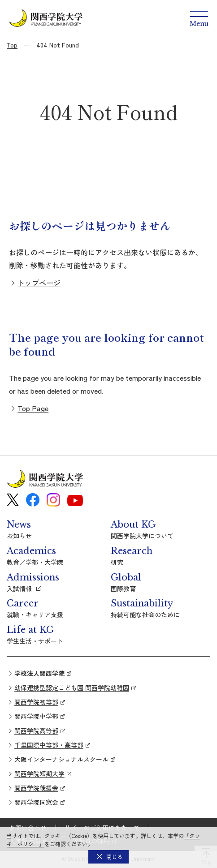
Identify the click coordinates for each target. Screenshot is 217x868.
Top (12, 45)
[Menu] (199, 18)
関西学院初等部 (36, 702)
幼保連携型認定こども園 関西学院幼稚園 (72, 688)
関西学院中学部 (36, 716)
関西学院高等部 (36, 730)
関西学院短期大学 (39, 773)
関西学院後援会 (36, 788)
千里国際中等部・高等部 (49, 745)
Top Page (33, 408)
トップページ (39, 283)
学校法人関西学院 (39, 673)
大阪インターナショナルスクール (61, 759)
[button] (108, 857)
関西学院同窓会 (36, 802)
